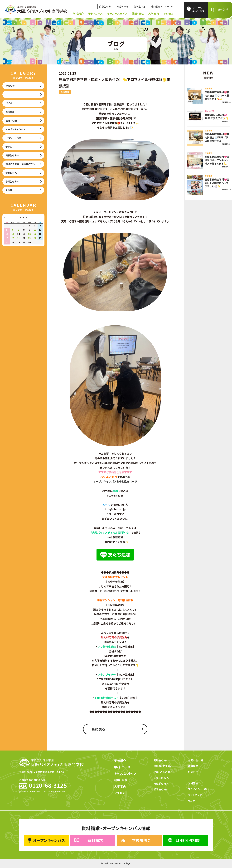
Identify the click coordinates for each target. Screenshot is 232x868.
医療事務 (10, 112)
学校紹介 (78, 14)
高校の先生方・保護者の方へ (20, 164)
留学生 (9, 147)
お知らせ (10, 86)
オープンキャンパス (198, 10)
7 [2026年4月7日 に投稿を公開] (19, 230)
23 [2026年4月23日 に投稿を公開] (29, 238)
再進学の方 (122, 6)
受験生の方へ (12, 155)
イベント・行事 (13, 138)
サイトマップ (195, 795)
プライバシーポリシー (200, 789)
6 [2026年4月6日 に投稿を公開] (13, 230)
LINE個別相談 (183, 840)
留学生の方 (140, 6)
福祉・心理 (11, 121)
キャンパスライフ (117, 14)
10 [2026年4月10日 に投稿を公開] (35, 230)
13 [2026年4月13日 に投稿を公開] (13, 234)
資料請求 (223, 10)
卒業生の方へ (12, 181)
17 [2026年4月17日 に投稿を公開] (35, 234)
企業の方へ (11, 173)
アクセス (168, 14)
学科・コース (95, 14)
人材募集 (193, 783)
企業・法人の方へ (163, 772)
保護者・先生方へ (163, 766)
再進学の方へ (161, 783)
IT (7, 94)
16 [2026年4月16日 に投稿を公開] (29, 234)
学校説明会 (136, 840)
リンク (191, 801)
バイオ (9, 103)
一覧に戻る (97, 729)
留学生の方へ (161, 789)
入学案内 (154, 14)
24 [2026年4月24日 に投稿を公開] (35, 238)
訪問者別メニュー (160, 6)
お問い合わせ (196, 760)
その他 (9, 190)
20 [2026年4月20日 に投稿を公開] (13, 238)
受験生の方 (105, 6)
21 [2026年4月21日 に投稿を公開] (19, 238)
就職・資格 (138, 14)
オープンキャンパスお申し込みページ (115, 481)
